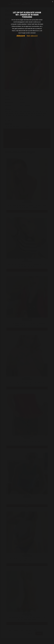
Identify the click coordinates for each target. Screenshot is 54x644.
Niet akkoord (32, 36)
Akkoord (21, 36)
